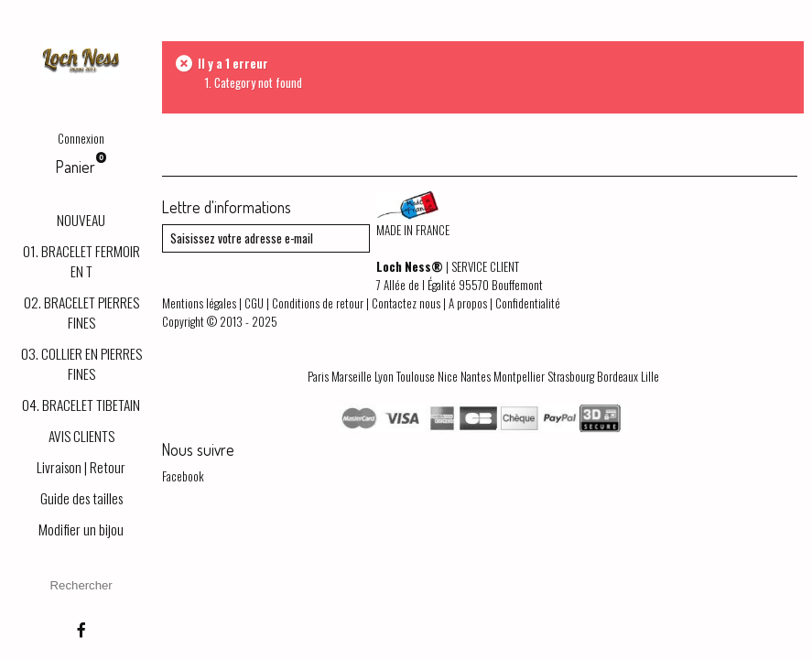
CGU (254, 303)
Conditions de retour (318, 303)
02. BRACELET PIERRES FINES (81, 312)
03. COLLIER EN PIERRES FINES (81, 363)
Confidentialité (528, 303)
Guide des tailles (81, 498)
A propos (468, 303)
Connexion (81, 138)
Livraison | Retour (81, 467)
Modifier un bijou (81, 529)
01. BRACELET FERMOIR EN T (81, 261)
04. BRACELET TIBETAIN (81, 405)
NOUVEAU (81, 220)
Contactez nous (406, 303)
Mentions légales (199, 303)
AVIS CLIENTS (81, 436)
